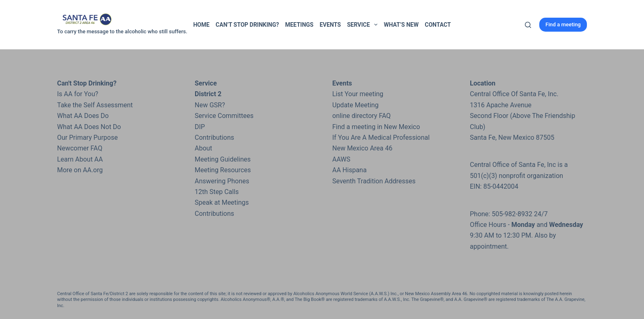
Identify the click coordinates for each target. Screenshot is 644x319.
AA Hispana (350, 170)
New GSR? (210, 105)
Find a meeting (563, 24)
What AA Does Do (83, 116)
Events (330, 25)
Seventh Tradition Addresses (374, 181)
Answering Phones (222, 181)
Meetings (299, 25)
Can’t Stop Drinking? (247, 25)
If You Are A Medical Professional (381, 138)
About (204, 148)
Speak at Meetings (222, 202)
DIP (200, 127)
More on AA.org (80, 170)
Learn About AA (80, 159)
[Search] (528, 25)
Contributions (214, 138)
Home (201, 25)
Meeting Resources (223, 170)
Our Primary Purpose (87, 138)
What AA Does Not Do (89, 127)
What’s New (401, 25)
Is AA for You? (78, 94)
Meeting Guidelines (223, 159)
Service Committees (224, 116)
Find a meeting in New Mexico (376, 127)
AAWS (341, 159)
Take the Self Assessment (95, 105)
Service (364, 25)
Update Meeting (355, 105)
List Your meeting (358, 94)
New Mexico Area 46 (362, 148)
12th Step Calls (217, 192)
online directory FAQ (361, 116)
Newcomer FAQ (80, 148)
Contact (438, 25)
